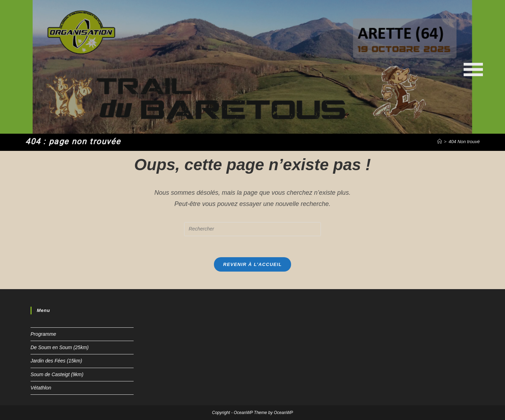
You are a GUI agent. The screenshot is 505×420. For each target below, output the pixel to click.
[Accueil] (440, 142)
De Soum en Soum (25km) (60, 347)
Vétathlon (41, 388)
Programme (43, 334)
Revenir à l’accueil (252, 264)
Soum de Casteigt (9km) (57, 374)
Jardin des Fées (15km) (56, 361)
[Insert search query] (252, 229)
